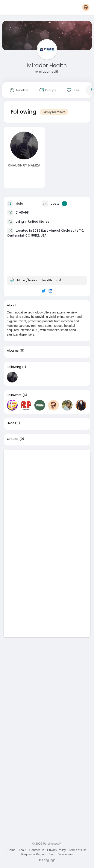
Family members (54, 112)
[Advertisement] (47, 497)
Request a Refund (33, 854)
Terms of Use (78, 850)
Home (11, 850)
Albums (13, 351)
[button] (86, 7)
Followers (14, 395)
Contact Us (37, 850)
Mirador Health (47, 65)
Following (14, 367)
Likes (11, 423)
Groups (13, 439)
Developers (65, 854)
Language (47, 860)
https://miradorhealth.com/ (39, 280)
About (22, 850)
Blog (52, 854)
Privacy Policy (57, 850)
